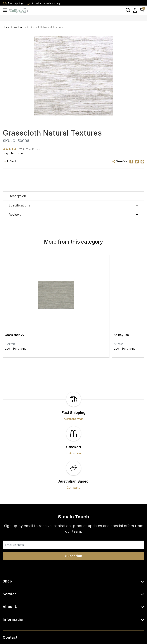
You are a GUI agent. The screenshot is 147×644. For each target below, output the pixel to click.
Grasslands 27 (15, 292)
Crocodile (108, 292)
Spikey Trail (61, 292)
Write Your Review (30, 149)
